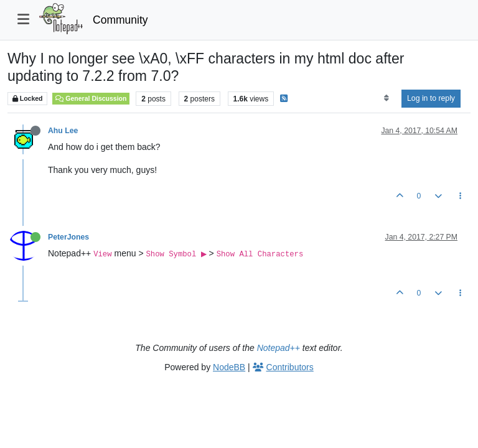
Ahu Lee (63, 131)
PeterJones (68, 237)
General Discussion (91, 98)
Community (120, 20)
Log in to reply (431, 98)
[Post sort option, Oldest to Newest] (386, 98)
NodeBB (229, 367)
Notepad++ (279, 348)
